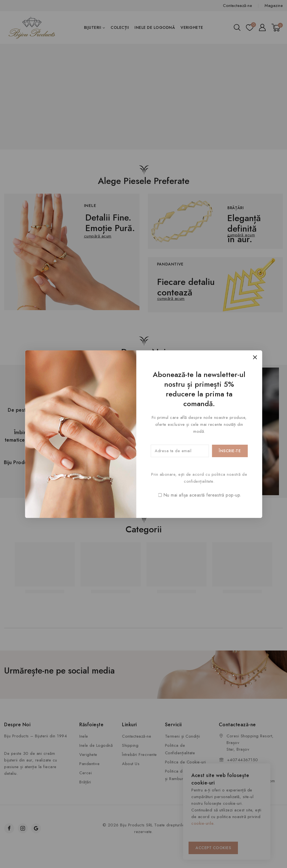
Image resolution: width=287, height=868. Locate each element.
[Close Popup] (255, 357)
